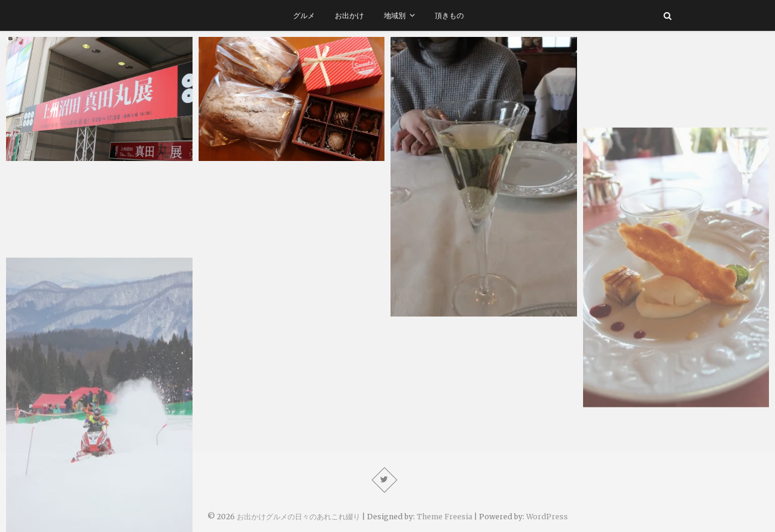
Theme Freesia (444, 517)
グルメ (304, 15)
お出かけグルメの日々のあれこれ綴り (298, 517)
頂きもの (449, 15)
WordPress (547, 517)
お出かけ (349, 15)
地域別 (395, 15)
